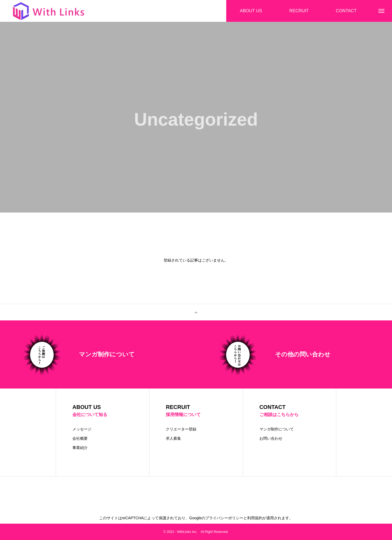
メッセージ (82, 429)
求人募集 (173, 438)
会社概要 (80, 438)
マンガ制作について (277, 429)
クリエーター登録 (181, 429)
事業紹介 (80, 448)
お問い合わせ (271, 438)
